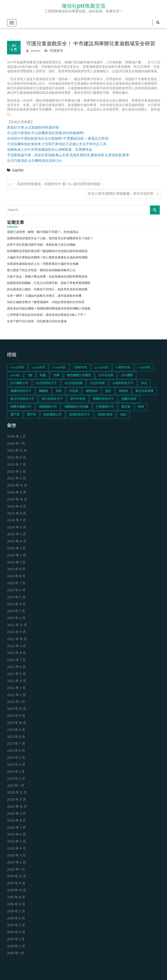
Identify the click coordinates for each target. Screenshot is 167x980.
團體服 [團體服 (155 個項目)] (43, 391)
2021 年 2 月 (16, 779)
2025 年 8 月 (16, 458)
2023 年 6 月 (16, 591)
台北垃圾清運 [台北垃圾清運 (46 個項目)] (73, 383)
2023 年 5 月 (16, 598)
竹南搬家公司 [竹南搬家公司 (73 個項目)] (105, 407)
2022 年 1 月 (16, 702)
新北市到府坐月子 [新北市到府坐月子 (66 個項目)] (22, 399)
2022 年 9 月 (16, 646)
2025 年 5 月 (16, 479)
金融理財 (18, 171)
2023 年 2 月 (16, 618)
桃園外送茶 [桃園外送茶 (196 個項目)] (129, 399)
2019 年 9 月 (16, 898)
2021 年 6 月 (16, 751)
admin (33, 51)
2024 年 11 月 (17, 493)
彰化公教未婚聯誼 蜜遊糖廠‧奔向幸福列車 (121, 194)
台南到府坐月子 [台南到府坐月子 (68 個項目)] (123, 383)
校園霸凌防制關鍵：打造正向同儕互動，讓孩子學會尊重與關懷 (49, 283)
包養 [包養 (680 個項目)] (56, 375)
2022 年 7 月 (16, 660)
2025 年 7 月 (16, 465)
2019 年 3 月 (16, 940)
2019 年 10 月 (17, 891)
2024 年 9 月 (17, 507)
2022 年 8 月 (16, 653)
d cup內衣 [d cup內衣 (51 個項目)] (17, 368)
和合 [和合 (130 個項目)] (144, 383)
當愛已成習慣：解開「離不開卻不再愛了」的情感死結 (43, 232)
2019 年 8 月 (16, 905)
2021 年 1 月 (16, 786)
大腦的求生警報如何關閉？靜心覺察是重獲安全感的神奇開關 (47, 258)
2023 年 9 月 (16, 569)
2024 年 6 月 (17, 528)
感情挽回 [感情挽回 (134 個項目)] (92, 391)
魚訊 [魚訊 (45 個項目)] (123, 415)
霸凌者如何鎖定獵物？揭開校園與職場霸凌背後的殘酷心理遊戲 (49, 309)
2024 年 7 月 (17, 521)
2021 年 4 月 (16, 765)
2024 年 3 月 (16, 549)
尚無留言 (54, 51)
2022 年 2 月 (16, 695)
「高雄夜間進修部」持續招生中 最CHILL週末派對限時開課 (57, 184)
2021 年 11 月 (16, 716)
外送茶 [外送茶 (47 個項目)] (74, 391)
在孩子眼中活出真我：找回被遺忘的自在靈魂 (37, 322)
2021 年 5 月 (16, 758)
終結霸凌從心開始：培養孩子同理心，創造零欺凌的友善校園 (47, 290)
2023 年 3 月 (16, 611)
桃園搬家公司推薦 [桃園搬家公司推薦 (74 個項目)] (76, 407)
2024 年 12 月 (17, 486)
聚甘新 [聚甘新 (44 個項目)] (126, 407)
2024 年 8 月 (17, 514)
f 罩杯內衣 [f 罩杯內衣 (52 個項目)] (80, 368)
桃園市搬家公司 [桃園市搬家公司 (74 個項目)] (21, 407)
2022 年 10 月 (17, 639)
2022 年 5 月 (16, 674)
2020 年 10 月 (17, 807)
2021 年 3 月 (16, 772)
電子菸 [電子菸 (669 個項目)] (31, 415)
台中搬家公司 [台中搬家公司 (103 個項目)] (19, 383)
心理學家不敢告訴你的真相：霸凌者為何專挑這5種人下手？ (47, 315)
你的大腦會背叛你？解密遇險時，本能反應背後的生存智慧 (46, 302)
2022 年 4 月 (17, 681)
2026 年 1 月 (16, 444)
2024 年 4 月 (17, 542)
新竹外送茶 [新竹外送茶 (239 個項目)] (78, 399)
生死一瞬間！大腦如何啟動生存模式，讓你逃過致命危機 (44, 296)
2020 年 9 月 (16, 814)
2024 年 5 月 (17, 535)
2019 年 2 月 (16, 947)
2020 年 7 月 (16, 828)
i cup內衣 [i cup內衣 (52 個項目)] (144, 368)
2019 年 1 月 (16, 954)
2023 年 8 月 (16, 577)
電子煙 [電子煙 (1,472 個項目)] (15, 415)
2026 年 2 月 (16, 437)
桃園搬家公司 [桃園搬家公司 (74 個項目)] (48, 407)
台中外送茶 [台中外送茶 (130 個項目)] (106, 375)
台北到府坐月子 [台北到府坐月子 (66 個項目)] (46, 383)
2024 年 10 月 (17, 500)
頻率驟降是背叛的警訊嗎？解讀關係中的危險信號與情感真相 (47, 251)
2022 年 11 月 (17, 632)
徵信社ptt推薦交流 (83, 6)
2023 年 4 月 (16, 605)
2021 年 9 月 (16, 730)
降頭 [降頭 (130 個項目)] (141, 407)
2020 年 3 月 (16, 856)
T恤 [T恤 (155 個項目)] (30, 375)
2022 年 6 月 (16, 667)
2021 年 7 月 (16, 744)
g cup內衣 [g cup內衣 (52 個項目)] (101, 368)
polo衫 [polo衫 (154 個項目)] (15, 375)
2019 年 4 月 (16, 932)
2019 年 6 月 (16, 919)
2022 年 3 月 (16, 688)
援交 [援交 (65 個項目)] (108, 391)
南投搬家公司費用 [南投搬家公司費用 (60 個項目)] (79, 375)
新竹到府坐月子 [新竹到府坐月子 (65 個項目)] (52, 399)
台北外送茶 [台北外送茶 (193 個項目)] (97, 383)
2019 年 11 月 (16, 884)
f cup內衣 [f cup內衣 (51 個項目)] (59, 368)
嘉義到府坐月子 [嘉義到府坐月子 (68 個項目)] (21, 391)
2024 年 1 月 (16, 563)
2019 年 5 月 (16, 925)
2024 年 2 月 (17, 556)
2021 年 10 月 (17, 723)
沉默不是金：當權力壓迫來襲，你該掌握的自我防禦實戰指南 (47, 277)
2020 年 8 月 (16, 821)
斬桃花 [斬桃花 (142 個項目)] (123, 391)
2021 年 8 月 (16, 737)
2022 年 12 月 (17, 625)
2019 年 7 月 (16, 912)
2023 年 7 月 (16, 584)
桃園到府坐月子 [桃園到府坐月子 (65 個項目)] (103, 399)
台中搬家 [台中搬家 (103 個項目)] (127, 375)
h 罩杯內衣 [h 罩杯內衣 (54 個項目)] (123, 368)
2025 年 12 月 (17, 451)
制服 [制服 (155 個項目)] (43, 375)
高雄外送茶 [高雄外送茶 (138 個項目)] (105, 415)
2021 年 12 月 (17, 709)
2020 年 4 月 (17, 849)
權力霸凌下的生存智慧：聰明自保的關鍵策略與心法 (41, 271)
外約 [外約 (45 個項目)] (59, 391)
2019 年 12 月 (17, 877)
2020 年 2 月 (16, 863)
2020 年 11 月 (17, 800)
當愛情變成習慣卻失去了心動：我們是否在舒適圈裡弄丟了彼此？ (50, 239)
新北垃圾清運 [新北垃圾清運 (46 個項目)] (144, 391)
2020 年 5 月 (16, 842)
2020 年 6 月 (16, 835)
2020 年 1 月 (16, 870)
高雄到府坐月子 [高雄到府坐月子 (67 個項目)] (80, 415)
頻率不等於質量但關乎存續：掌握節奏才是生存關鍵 (41, 245)
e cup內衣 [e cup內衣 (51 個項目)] (38, 368)
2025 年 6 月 (16, 472)
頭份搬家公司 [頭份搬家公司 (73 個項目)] (53, 415)
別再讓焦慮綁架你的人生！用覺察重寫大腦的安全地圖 (43, 264)
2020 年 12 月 (17, 793)
